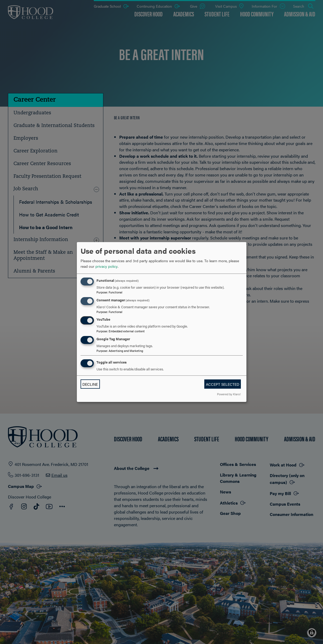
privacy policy (107, 266)
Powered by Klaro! (229, 394)
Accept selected (223, 384)
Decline (90, 384)
